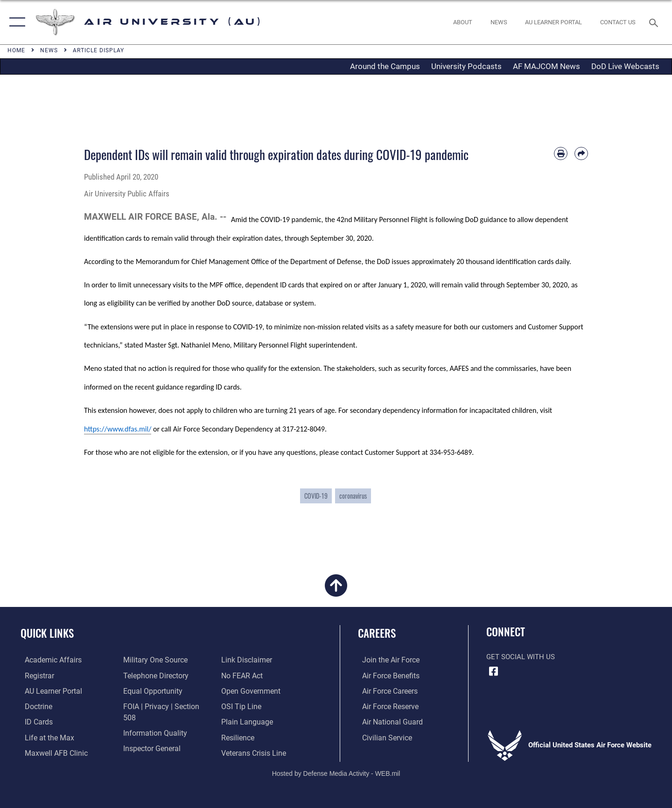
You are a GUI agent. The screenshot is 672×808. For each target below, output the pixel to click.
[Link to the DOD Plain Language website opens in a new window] (246, 706)
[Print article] (561, 154)
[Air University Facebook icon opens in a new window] (493, 671)
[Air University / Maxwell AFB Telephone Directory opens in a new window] (153, 675)
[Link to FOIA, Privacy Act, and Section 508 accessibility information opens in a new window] (164, 706)
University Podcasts (466, 66)
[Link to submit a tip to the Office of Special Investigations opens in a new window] (241, 690)
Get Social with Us (521, 657)
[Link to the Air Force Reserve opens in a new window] (385, 706)
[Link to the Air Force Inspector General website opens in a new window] (149, 736)
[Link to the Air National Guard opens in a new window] (387, 721)
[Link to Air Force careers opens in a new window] (385, 690)
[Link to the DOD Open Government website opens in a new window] (250, 675)
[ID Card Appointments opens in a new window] (34, 721)
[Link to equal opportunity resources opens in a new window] (150, 690)
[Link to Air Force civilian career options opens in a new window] (382, 736)
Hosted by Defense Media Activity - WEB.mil (336, 769)
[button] (15, 22)
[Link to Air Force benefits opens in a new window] (386, 675)
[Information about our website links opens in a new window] (146, 752)
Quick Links (47, 633)
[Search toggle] (655, 22)
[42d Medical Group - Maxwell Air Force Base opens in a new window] (50, 752)
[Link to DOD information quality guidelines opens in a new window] (152, 721)
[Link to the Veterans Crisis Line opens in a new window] (254, 736)
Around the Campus (385, 66)
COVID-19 (316, 496)
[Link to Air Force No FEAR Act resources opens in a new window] (243, 660)
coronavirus (353, 496)
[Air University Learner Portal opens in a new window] (48, 690)
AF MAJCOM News (546, 66)
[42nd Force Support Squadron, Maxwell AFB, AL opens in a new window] (44, 736)
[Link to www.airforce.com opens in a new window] (386, 660)
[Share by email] (581, 154)
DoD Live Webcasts (625, 66)
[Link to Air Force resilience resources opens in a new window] (239, 721)
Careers (377, 633)
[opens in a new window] (554, 22)
